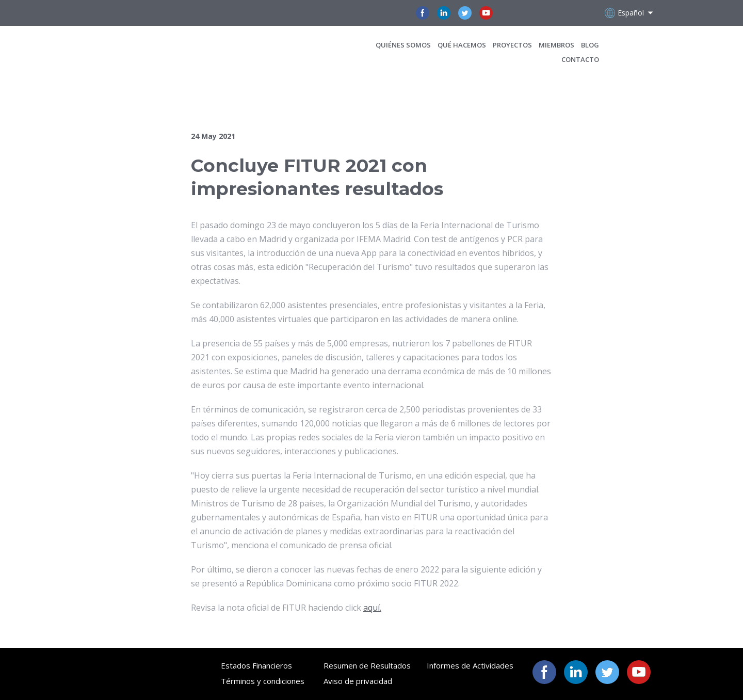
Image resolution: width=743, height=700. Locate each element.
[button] (423, 13)
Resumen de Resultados (367, 665)
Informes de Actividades (470, 665)
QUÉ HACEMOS (462, 45)
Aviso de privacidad (358, 681)
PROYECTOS (512, 45)
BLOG (590, 45)
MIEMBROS (556, 45)
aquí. (372, 608)
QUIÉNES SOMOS (403, 45)
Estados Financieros (256, 665)
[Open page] (140, 52)
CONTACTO (580, 59)
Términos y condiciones (263, 681)
